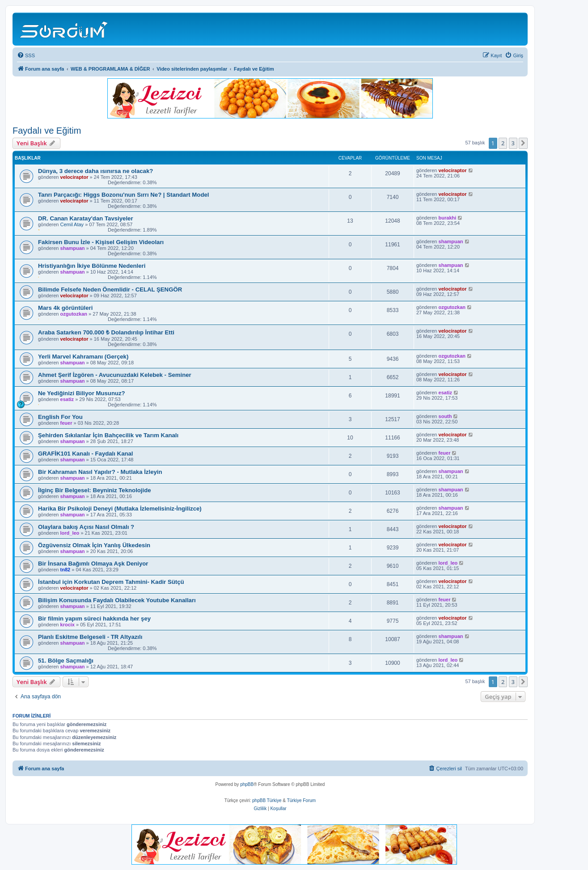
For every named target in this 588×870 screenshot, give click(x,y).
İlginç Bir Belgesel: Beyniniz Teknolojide (95, 490)
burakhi (448, 218)
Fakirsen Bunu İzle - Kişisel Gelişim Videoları (101, 242)
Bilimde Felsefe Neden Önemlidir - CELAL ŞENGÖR (110, 289)
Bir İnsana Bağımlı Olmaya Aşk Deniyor (93, 564)
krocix (68, 625)
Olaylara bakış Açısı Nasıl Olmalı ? (86, 527)
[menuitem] (26, 55)
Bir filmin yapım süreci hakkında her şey (94, 619)
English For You (60, 417)
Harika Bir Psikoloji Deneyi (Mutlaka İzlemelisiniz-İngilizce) (120, 509)
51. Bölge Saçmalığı (66, 661)
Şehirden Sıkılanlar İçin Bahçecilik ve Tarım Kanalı (108, 435)
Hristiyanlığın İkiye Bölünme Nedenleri (92, 266)
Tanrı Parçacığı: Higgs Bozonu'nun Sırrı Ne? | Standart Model (123, 195)
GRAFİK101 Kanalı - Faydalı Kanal (86, 454)
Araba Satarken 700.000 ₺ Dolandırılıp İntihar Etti (106, 332)
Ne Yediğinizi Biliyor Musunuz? (82, 393)
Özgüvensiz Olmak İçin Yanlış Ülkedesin (94, 545)
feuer (66, 423)
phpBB (247, 784)
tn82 (66, 570)
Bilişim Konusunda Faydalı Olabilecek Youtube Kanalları (117, 600)
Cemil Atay (72, 224)
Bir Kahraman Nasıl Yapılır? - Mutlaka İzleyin (100, 472)
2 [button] (503, 143)
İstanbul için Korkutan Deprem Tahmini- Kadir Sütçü (111, 582)
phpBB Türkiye (267, 800)
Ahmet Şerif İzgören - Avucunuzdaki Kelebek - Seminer (115, 375)
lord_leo (70, 533)
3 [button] (513, 143)
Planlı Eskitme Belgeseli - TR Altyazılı (90, 637)
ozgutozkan (74, 314)
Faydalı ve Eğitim (47, 131)
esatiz (67, 399)
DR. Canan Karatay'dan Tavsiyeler (86, 218)
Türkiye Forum (301, 800)
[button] (523, 143)
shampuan (73, 248)
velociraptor (74, 177)
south (445, 416)
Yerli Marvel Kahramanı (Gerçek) (83, 357)
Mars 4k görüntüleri (65, 308)
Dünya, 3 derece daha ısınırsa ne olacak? (95, 171)
